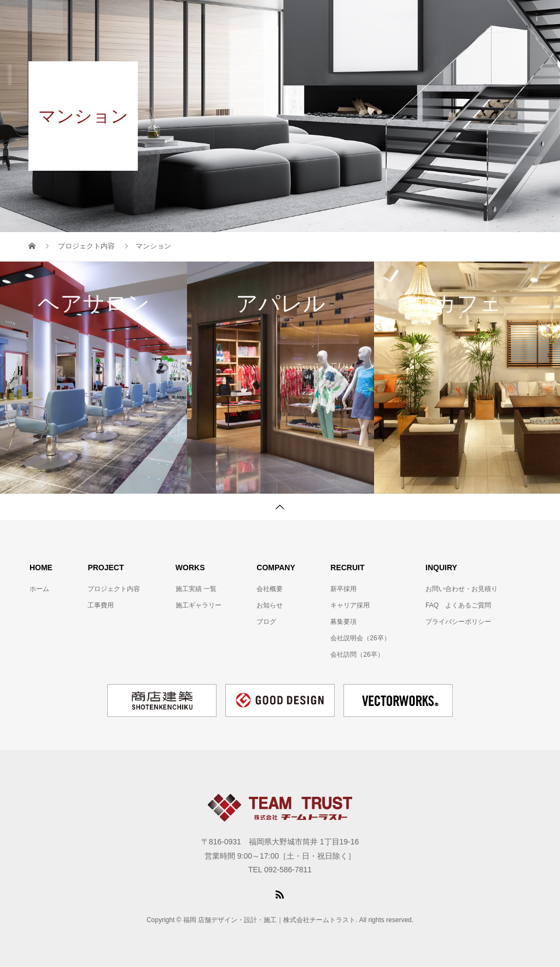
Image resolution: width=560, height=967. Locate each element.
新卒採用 (343, 589)
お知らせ (270, 605)
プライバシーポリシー (458, 622)
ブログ (266, 622)
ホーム (39, 589)
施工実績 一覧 (196, 589)
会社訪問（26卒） (357, 655)
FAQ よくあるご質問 (458, 605)
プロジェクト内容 (114, 589)
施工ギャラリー (199, 605)
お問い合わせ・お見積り (462, 589)
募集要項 (343, 622)
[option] (94, 378)
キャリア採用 (350, 605)
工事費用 (101, 605)
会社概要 (270, 589)
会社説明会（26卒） (360, 638)
